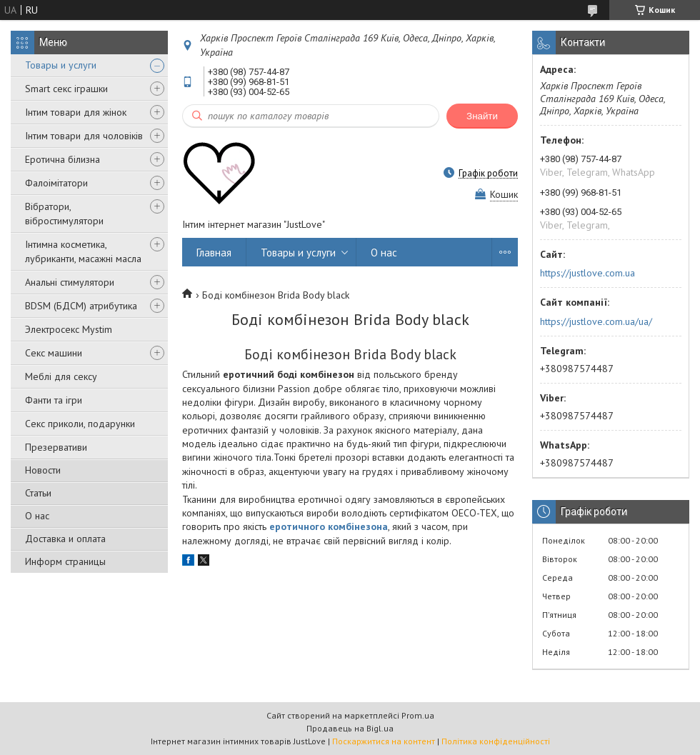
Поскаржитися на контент (384, 741)
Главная (214, 252)
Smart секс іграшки (66, 89)
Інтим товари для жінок (76, 112)
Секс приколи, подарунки (80, 424)
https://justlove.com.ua (587, 273)
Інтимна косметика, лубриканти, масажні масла (83, 251)
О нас (37, 516)
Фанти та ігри (54, 400)
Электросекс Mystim (69, 329)
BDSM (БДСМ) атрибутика (81, 306)
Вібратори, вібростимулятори (64, 214)
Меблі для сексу (61, 376)
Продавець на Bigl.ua (350, 728)
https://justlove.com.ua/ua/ (596, 321)
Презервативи (56, 447)
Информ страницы (65, 561)
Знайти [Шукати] (482, 116)
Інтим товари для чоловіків (84, 136)
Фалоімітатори (56, 183)
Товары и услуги (61, 65)
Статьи (38, 493)
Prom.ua (418, 715)
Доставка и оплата (65, 539)
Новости (43, 470)
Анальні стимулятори (70, 282)
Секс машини (54, 353)
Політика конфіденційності (496, 741)
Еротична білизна (62, 159)
